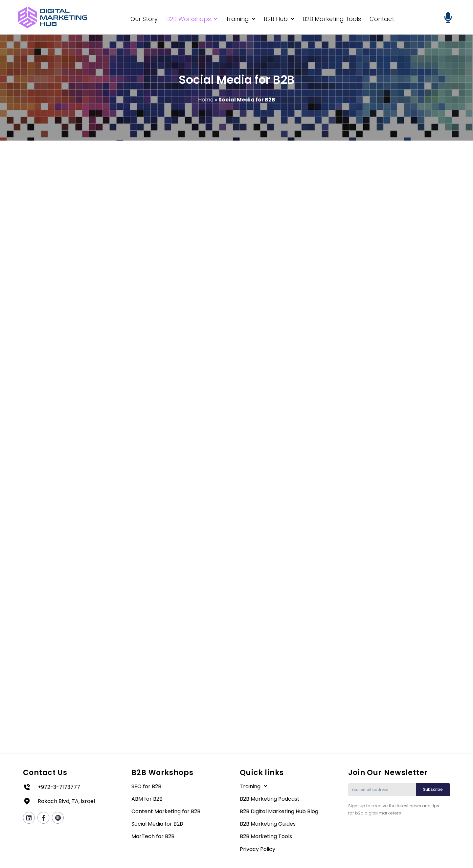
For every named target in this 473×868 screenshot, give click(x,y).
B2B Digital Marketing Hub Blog (279, 812)
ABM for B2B (147, 800)
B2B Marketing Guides (268, 824)
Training (240, 19)
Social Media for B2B (157, 824)
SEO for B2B (146, 787)
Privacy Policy (258, 849)
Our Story (144, 19)
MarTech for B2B (153, 837)
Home (206, 100)
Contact (382, 19)
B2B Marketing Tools (332, 19)
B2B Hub (279, 19)
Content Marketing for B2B (166, 812)
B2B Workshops (192, 19)
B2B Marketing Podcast (270, 800)
